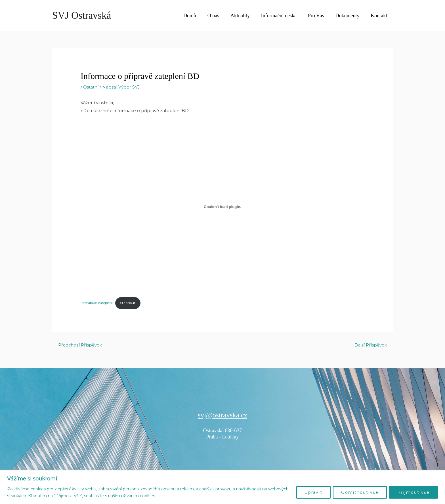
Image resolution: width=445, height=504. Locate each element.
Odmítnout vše (360, 492)
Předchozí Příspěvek (78, 345)
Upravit (313, 492)
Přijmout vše (413, 492)
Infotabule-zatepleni (97, 303)
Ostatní (91, 87)
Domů (197, 16)
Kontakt (379, 16)
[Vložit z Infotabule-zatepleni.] (222, 207)
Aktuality (245, 16)
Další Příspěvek (373, 345)
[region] (222, 487)
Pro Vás (319, 16)
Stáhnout (129, 303)
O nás (219, 16)
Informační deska (282, 16)
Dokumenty (349, 16)
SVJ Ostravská (82, 15)
